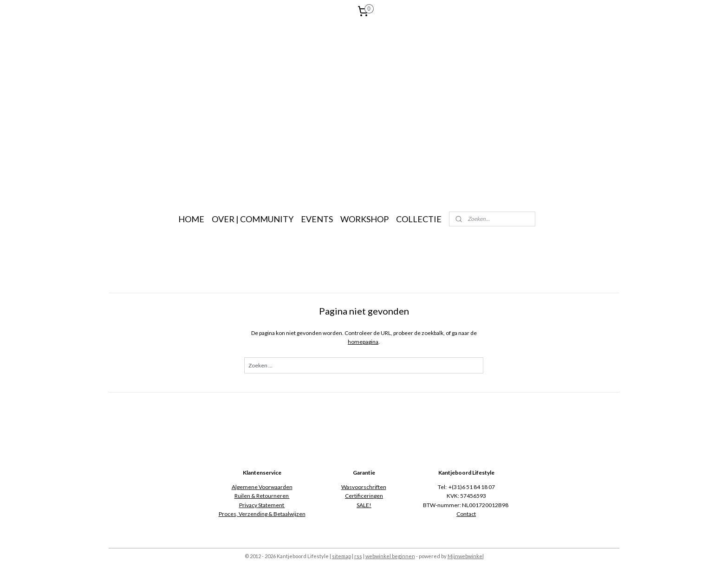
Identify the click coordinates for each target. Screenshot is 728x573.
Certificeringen (364, 496)
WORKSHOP (364, 219)
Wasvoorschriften (364, 487)
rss (358, 556)
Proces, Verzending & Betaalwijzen (262, 514)
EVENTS (317, 219)
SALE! (364, 505)
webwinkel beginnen (390, 556)
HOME (191, 219)
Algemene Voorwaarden (262, 487)
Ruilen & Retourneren (262, 496)
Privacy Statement (262, 505)
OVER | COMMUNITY (253, 219)
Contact (466, 514)
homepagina (364, 342)
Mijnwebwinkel (466, 556)
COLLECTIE (419, 219)
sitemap (341, 556)
